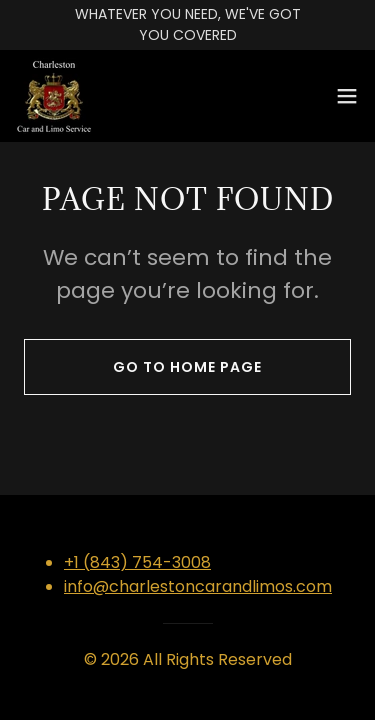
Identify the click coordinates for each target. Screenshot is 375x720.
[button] (347, 96)
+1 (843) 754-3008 (137, 562)
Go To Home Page (187, 367)
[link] (54, 96)
